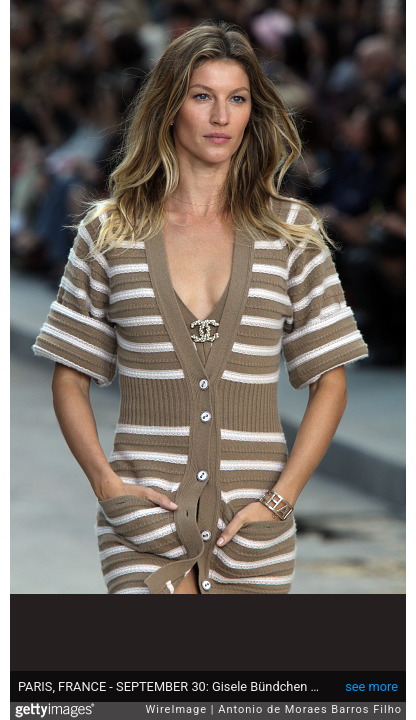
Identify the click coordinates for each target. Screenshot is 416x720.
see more (371, 686)
